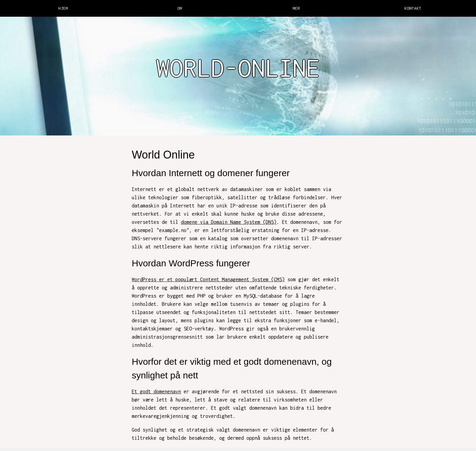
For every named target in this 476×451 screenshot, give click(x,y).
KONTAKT (413, 8)
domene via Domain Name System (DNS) (229, 222)
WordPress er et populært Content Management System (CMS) (208, 279)
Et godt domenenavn (156, 391)
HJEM (63, 8)
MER (296, 8)
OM (180, 8)
